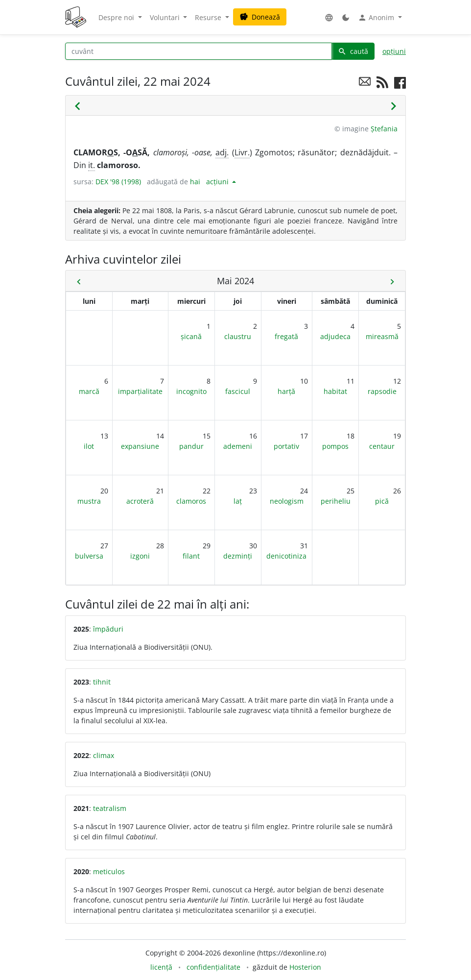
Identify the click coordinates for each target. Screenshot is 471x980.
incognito (191, 391)
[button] (329, 17)
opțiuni (394, 51)
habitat (335, 391)
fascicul (238, 391)
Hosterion (305, 967)
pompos (335, 446)
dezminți (238, 556)
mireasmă (382, 336)
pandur (191, 446)
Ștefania (384, 129)
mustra (89, 501)
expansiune (140, 446)
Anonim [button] (377, 18)
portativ (286, 446)
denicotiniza (286, 556)
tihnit (102, 682)
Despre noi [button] (117, 17)
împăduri (108, 629)
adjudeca (335, 336)
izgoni (140, 556)
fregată (286, 336)
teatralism (110, 808)
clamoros (191, 501)
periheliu (336, 501)
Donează (260, 17)
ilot (89, 446)
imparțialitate (140, 391)
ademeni (238, 446)
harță (286, 391)
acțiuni (218, 182)
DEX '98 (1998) (118, 182)
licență (161, 967)
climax (104, 755)
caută (353, 51)
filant (191, 556)
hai (195, 182)
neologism (287, 501)
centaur (382, 446)
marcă (89, 391)
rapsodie (382, 391)
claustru (238, 336)
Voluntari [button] (166, 17)
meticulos (109, 871)
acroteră (140, 501)
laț (238, 501)
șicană (191, 336)
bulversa (89, 556)
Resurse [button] (209, 17)
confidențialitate (213, 967)
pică (382, 501)
